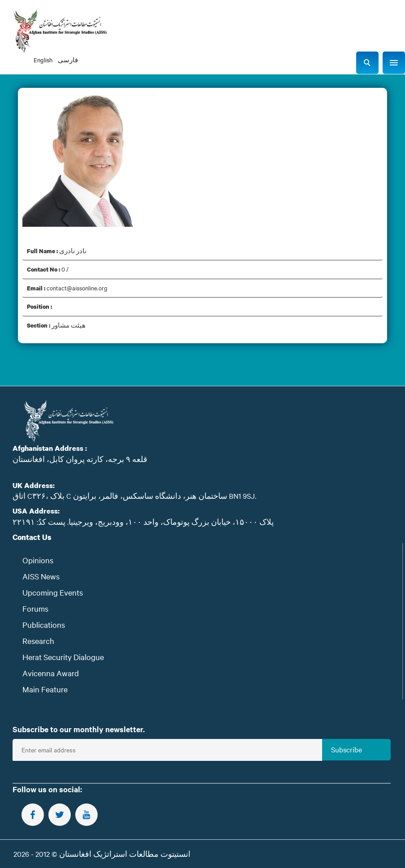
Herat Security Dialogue (63, 657)
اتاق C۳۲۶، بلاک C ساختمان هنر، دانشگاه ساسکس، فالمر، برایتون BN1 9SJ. (134, 496)
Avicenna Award (51, 673)
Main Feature (45, 689)
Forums (35, 608)
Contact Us (32, 537)
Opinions (38, 560)
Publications (44, 624)
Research (38, 641)
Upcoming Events (53, 592)
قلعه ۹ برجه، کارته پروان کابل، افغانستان (80, 459)
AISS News (41, 576)
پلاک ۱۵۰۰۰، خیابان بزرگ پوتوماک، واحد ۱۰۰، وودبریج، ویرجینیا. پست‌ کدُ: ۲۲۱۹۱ (143, 522)
